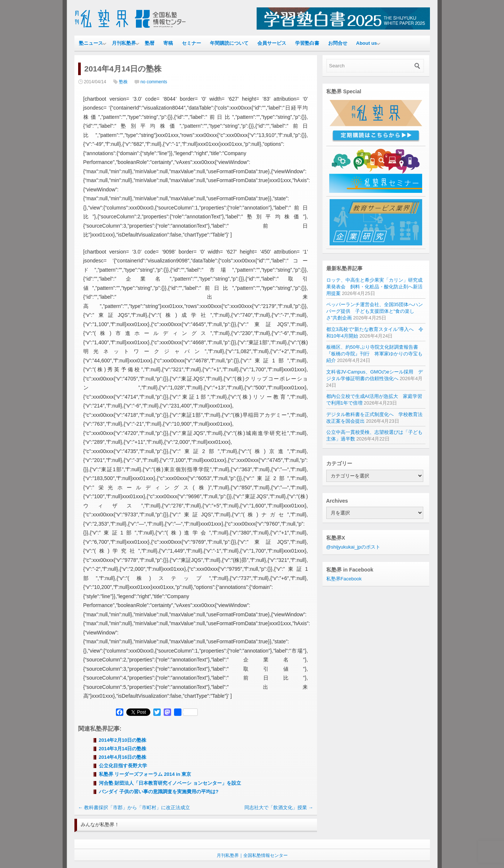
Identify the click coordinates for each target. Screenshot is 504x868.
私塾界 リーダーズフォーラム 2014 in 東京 (145, 774)
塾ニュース (91, 43)
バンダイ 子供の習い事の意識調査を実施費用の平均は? (159, 792)
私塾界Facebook (344, 579)
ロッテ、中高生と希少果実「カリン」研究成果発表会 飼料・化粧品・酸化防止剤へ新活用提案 (374, 287)
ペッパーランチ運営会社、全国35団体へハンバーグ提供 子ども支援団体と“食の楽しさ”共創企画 (375, 311)
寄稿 (168, 43)
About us (367, 43)
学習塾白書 (307, 43)
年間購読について (229, 43)
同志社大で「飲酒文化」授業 (279, 807)
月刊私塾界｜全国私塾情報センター (252, 855)
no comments (154, 82)
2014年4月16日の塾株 (123, 757)
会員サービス (272, 43)
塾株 (123, 82)
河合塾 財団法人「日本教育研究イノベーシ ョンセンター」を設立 (170, 783)
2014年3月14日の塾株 (123, 749)
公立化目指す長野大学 (125, 766)
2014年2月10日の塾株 (123, 740)
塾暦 (150, 43)
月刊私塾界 (124, 43)
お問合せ (338, 43)
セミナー (191, 43)
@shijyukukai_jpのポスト (353, 547)
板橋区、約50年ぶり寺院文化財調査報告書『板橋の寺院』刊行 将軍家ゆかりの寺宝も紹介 (374, 354)
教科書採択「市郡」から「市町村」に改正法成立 (134, 807)
